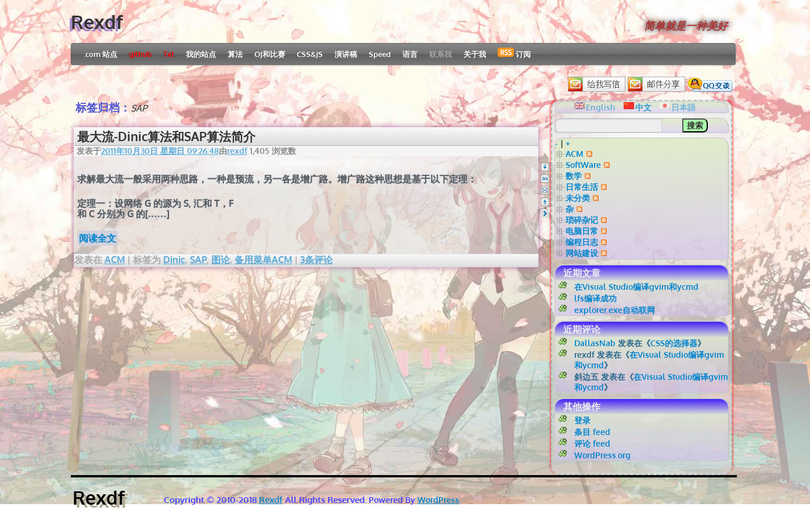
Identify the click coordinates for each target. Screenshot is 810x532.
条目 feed (592, 432)
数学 (574, 176)
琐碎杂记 (582, 220)
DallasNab (595, 343)
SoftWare (583, 165)
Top (545, 167)
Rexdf (97, 22)
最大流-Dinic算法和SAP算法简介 (166, 136)
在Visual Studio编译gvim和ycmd (636, 287)
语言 (410, 54)
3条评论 (316, 260)
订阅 (514, 53)
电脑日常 (582, 231)
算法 (235, 54)
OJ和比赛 (270, 54)
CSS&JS (310, 54)
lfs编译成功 (595, 298)
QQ (545, 179)
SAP (198, 260)
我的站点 (201, 54)
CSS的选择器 (674, 343)
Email (545, 190)
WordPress (438, 500)
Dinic (174, 260)
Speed (380, 54)
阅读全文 (98, 238)
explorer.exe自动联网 (615, 310)
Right (545, 213)
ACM (115, 260)
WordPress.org (602, 455)
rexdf (237, 151)
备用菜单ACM (263, 260)
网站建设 (582, 253)
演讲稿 (346, 54)
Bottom (545, 202)
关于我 (475, 54)
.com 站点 (100, 54)
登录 (582, 420)
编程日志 (582, 242)
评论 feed (592, 443)
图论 (221, 260)
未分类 (578, 198)
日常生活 (582, 187)
